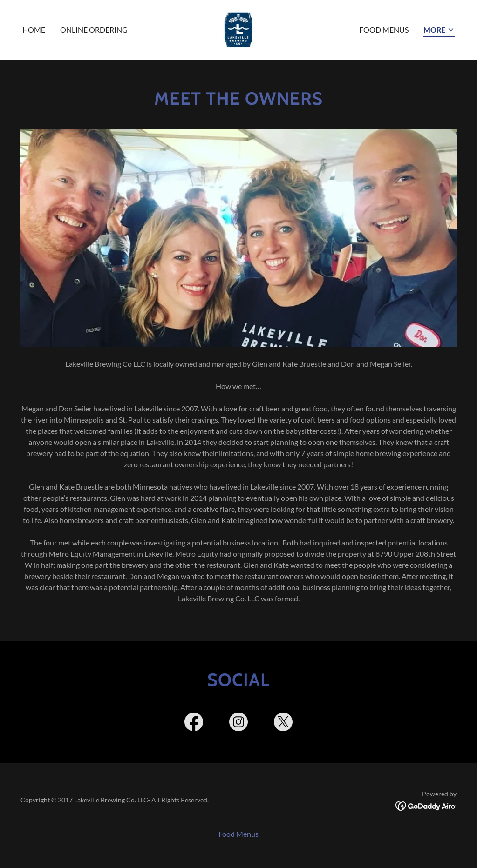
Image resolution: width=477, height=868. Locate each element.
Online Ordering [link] (94, 30)
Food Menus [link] (384, 30)
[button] (439, 30)
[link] (238, 29)
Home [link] (34, 30)
